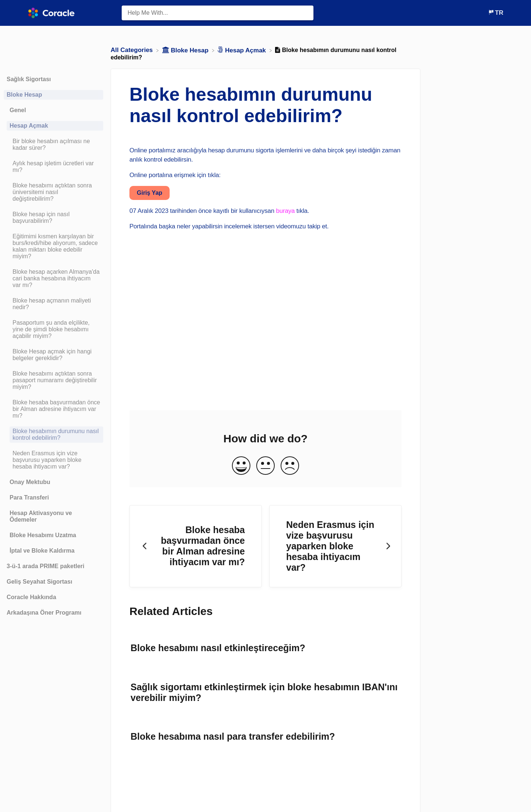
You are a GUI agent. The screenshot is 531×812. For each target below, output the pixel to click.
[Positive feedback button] (241, 466)
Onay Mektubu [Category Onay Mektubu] (30, 482)
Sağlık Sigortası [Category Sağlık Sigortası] (29, 79)
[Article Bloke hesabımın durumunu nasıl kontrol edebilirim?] (53, 435)
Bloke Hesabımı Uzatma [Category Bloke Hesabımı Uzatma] (43, 535)
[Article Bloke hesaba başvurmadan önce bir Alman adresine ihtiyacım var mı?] (53, 409)
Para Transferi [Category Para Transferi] (29, 497)
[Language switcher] (496, 13)
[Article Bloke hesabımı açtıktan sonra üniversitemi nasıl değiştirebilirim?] (53, 192)
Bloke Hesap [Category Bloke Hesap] (24, 95)
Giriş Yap (150, 193)
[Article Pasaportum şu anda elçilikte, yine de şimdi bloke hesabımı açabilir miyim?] (53, 329)
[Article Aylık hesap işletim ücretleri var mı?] (53, 167)
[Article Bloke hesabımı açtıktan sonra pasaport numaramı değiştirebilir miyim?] (53, 380)
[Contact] (482, 13)
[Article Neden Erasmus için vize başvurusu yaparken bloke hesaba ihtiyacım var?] (53, 460)
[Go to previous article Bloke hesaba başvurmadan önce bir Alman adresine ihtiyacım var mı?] (196, 546)
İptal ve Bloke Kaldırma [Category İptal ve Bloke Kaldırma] (42, 551)
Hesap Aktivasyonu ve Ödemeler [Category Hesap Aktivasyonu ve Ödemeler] (41, 516)
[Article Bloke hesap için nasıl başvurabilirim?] (53, 218)
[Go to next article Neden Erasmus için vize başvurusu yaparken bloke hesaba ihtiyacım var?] (335, 546)
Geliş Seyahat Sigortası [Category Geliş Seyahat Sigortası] (39, 582)
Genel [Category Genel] (18, 110)
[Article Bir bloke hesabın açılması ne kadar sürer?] (53, 145)
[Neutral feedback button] (265, 466)
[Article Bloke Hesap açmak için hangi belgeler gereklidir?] (53, 355)
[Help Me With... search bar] (218, 13)
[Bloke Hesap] (186, 50)
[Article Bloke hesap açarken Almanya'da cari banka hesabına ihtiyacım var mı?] (53, 279)
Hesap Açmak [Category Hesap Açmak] (29, 126)
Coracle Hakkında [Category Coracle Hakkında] (31, 597)
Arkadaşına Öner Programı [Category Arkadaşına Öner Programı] (44, 613)
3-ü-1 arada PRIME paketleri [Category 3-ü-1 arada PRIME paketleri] (46, 566)
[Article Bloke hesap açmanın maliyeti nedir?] (53, 304)
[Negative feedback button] (290, 466)
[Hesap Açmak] (242, 50)
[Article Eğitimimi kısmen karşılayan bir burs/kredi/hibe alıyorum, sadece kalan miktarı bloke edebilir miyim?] (53, 246)
